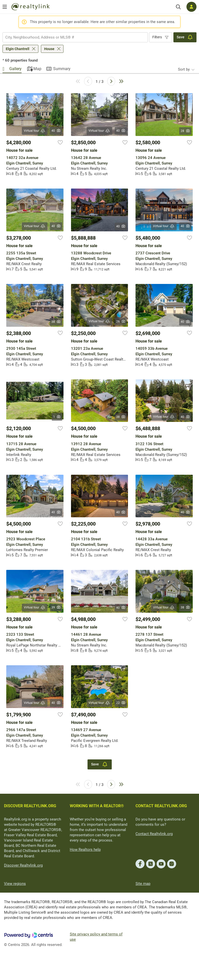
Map (37, 69)
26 (121, 321)
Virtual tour (35, 131)
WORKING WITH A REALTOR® (97, 806)
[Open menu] (5, 7)
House (49, 49)
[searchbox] (72, 37)
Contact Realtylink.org (154, 834)
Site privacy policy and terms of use (96, 937)
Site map (143, 884)
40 (56, 131)
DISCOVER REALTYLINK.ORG (30, 806)
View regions (15, 884)
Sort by (184, 69)
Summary (62, 69)
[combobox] (75, 37)
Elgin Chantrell (18, 49)
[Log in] (191, 7)
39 (56, 607)
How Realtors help (85, 850)
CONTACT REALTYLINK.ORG (161, 806)
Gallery (15, 69)
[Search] (178, 7)
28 (185, 131)
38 (56, 322)
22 (121, 703)
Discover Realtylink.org (23, 865)
